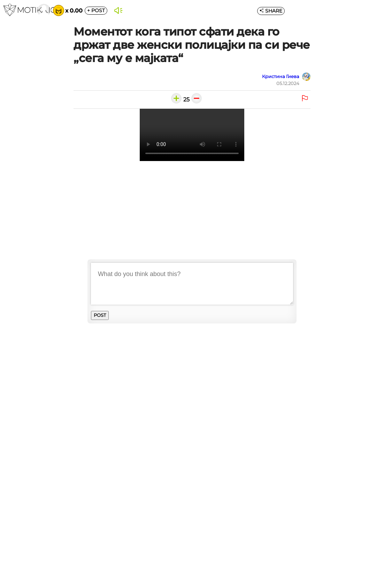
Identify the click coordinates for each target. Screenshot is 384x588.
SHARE (271, 11)
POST (96, 10)
